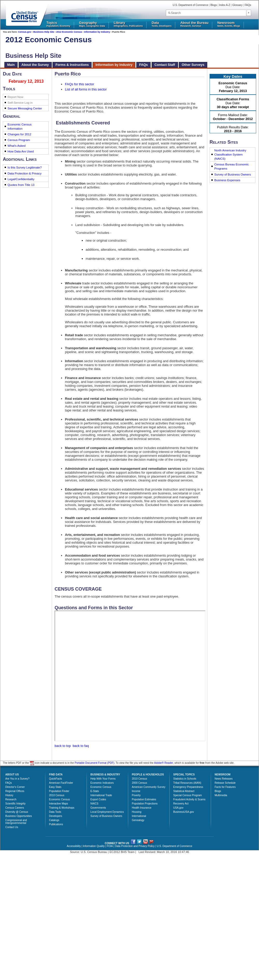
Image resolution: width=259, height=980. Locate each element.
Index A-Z (225, 5)
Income (136, 791)
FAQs (248, 5)
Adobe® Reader (164, 763)
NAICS (95, 804)
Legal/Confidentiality (21, 179)
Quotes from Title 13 (21, 185)
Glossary (237, 5)
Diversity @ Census (17, 812)
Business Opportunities (19, 816)
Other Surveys (193, 65)
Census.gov (25, 32)
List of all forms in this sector (86, 89)
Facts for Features (225, 787)
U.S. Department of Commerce (191, 5)
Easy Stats (55, 787)
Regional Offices (15, 791)
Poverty (136, 795)
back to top (63, 746)
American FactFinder (61, 783)
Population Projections (145, 804)
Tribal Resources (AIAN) (187, 783)
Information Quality (94, 846)
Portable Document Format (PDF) (95, 763)
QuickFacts (56, 779)
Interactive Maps (59, 804)
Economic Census (60, 799)
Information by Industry (97, 32)
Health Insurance (142, 808)
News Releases (224, 779)
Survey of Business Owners (232, 174)
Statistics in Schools (185, 779)
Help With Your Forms (103, 779)
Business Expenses (227, 180)
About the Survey (35, 65)
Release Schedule (225, 783)
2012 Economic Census (69, 32)
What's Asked (16, 146)
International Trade (101, 795)
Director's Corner (15, 787)
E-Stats (95, 791)
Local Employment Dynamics (107, 812)
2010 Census (57, 795)
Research (11, 799)
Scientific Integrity (16, 804)
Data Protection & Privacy (24, 173)
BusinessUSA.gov (184, 812)
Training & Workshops (62, 808)
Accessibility (74, 846)
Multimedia (221, 795)
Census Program (19, 140)
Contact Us (12, 827)
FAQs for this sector (79, 84)
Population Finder (59, 791)
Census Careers (15, 808)
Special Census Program (188, 795)
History (9, 795)
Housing (137, 812)
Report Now (15, 97)
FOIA (110, 846)
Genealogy (138, 820)
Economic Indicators (102, 783)
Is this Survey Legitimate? (25, 167)
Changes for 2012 (19, 134)
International (139, 816)
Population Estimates (144, 799)
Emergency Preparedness (188, 787)
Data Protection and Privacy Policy (135, 846)
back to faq (81, 746)
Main (11, 65)
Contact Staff (165, 65)
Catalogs (54, 820)
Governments (98, 808)
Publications (56, 824)
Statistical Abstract (184, 791)
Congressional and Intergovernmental (16, 822)
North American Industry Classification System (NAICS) (230, 155)
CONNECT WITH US (117, 843)
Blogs (214, 5)
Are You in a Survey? (17, 779)
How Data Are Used (21, 151)
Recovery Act (181, 804)
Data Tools (55, 812)
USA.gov (178, 808)
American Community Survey (149, 787)
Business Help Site (44, 32)
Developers (56, 816)
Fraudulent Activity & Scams (190, 799)
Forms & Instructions (72, 65)
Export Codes (98, 799)
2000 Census (140, 783)
